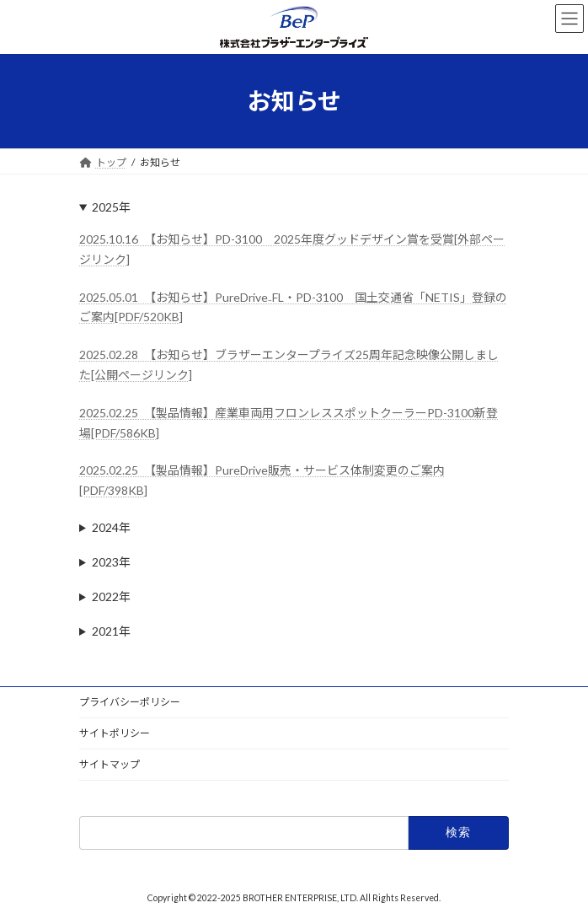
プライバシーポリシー (130, 702)
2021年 (111, 631)
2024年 (111, 527)
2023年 (111, 562)
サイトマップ (110, 764)
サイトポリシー (115, 733)
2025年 (111, 207)
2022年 (111, 596)
